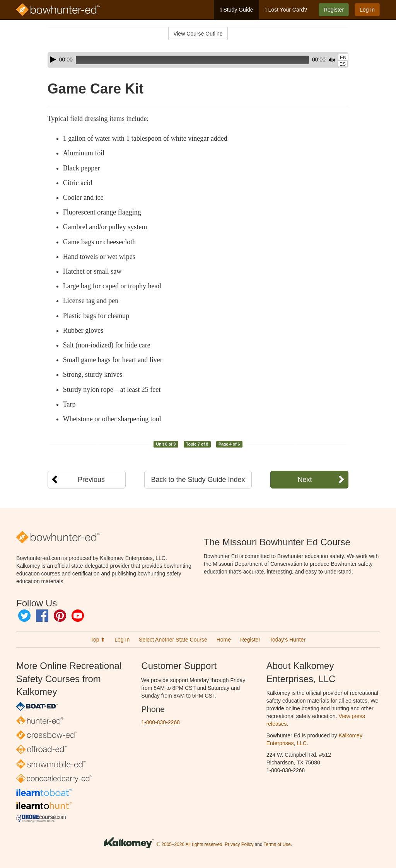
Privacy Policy (239, 844)
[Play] (53, 60)
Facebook (42, 616)
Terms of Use (277, 844)
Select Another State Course (173, 640)
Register (334, 10)
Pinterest (60, 616)
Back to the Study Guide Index (198, 480)
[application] (198, 60)
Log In (367, 10)
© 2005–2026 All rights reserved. (190, 844)
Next (305, 480)
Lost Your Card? (286, 10)
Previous (91, 480)
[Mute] (310, 60)
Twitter (24, 616)
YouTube (78, 616)
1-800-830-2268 (160, 722)
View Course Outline (198, 34)
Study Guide (236, 10)
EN (343, 58)
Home (224, 640)
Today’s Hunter (288, 640)
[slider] (182, 60)
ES (343, 64)
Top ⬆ (98, 640)
